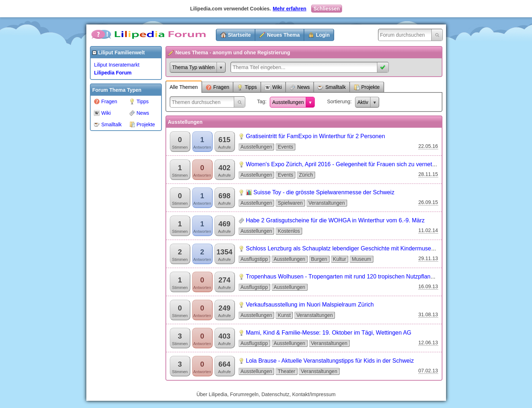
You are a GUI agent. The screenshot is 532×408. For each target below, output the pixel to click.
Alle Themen (184, 87)
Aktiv (363, 102)
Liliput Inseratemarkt (117, 65)
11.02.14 (428, 230)
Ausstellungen (288, 102)
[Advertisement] (119, 242)
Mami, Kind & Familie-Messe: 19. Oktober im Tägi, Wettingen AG (329, 333)
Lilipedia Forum (113, 73)
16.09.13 (428, 286)
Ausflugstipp (254, 259)
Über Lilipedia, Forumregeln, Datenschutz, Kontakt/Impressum (266, 394)
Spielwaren (290, 203)
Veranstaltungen (327, 203)
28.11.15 (428, 174)
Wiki (102, 113)
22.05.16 (428, 146)
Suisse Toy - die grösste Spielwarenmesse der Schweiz (324, 192)
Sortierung (339, 101)
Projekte (142, 124)
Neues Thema (283, 35)
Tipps (139, 101)
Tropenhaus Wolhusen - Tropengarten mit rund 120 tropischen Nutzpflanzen (343, 276)
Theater (286, 371)
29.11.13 (428, 258)
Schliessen (326, 9)
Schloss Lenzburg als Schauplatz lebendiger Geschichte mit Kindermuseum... (345, 248)
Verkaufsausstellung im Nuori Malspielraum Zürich (310, 305)
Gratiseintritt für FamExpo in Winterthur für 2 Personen (316, 136)
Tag (261, 101)
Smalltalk (108, 124)
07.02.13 (428, 371)
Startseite (240, 35)
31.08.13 (428, 314)
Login (323, 35)
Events (285, 147)
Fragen (106, 101)
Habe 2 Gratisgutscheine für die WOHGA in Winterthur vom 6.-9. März (335, 220)
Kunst (284, 315)
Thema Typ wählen (194, 67)
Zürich (306, 175)
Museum (362, 259)
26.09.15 (428, 202)
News (139, 113)
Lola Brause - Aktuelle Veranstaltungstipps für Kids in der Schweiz (330, 361)
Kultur (340, 259)
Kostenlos (289, 231)
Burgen (319, 259)
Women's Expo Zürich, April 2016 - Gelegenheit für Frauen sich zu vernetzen (344, 164)
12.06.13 (428, 343)
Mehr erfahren (289, 9)
